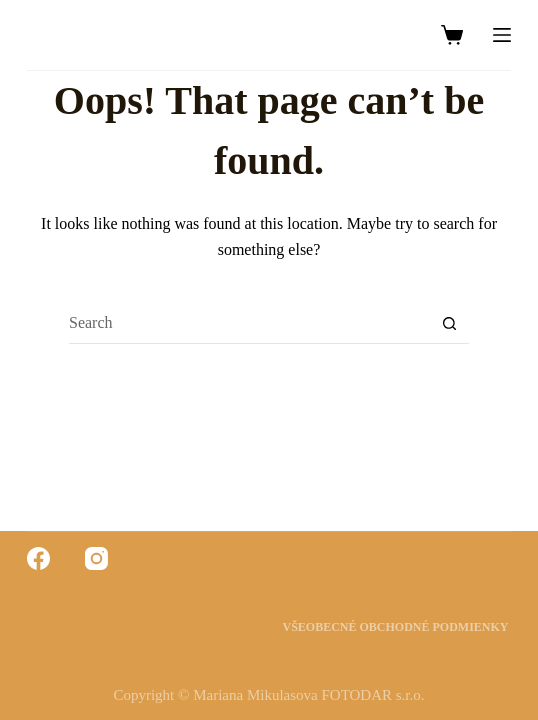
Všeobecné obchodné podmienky (397, 627)
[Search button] (449, 324)
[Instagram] (96, 558)
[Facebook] (38, 558)
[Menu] (502, 35)
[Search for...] (249, 324)
